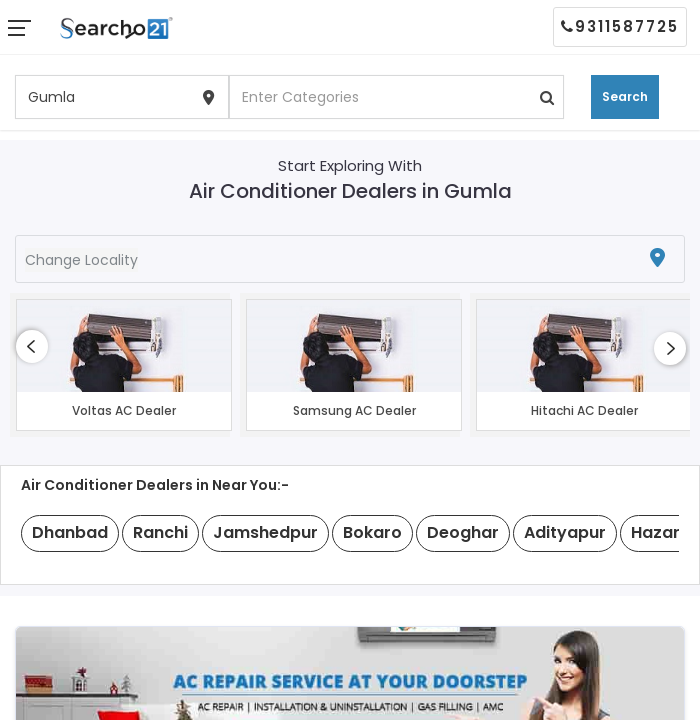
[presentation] (32, 346)
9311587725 (620, 26)
